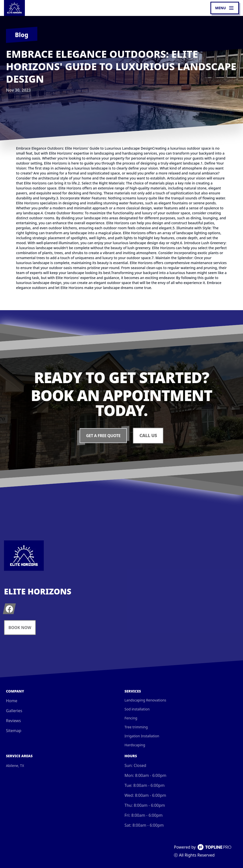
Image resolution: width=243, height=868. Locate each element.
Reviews (13, 721)
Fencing (131, 718)
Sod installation (137, 709)
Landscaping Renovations (146, 700)
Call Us (148, 436)
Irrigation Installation (142, 736)
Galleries (14, 711)
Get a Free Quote (103, 436)
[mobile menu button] (225, 8)
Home (12, 701)
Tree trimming (136, 727)
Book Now (20, 628)
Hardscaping (135, 745)
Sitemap (14, 731)
